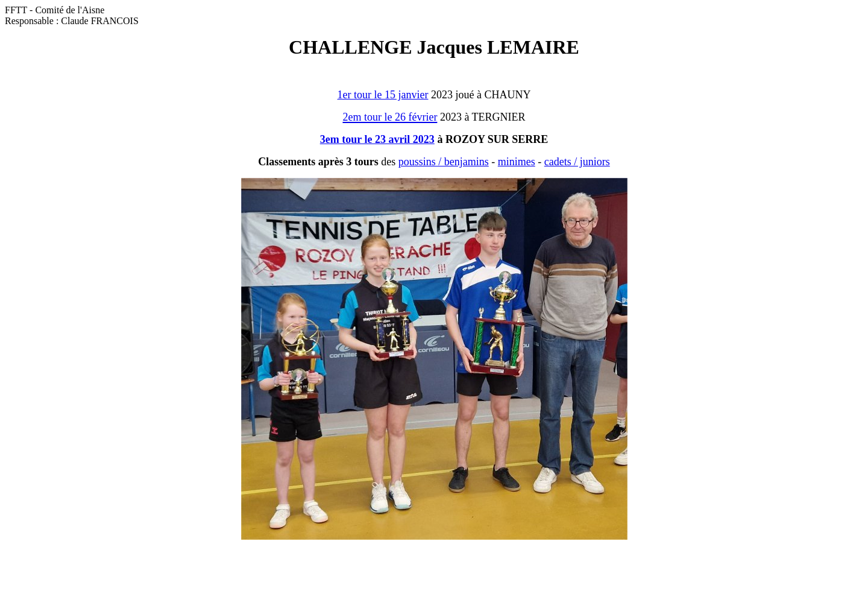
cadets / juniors (577, 162)
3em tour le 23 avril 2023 (377, 139)
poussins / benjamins (444, 162)
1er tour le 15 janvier (383, 95)
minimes (517, 162)
